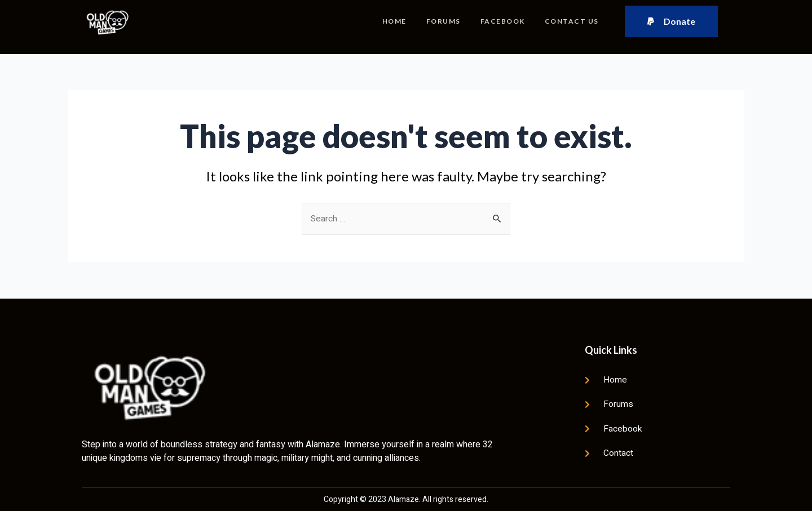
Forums (442, 21)
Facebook (502, 21)
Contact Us (572, 21)
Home (393, 21)
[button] (671, 21)
